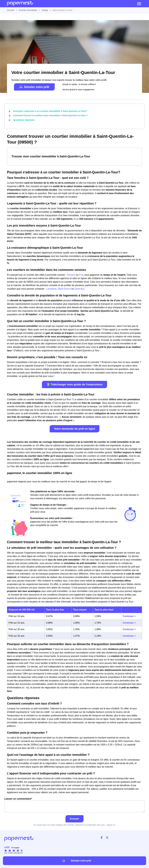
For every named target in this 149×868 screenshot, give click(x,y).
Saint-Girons (64, 288)
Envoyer (74, 818)
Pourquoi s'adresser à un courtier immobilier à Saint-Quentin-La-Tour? (47, 111)
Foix (81, 274)
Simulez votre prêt (34, 87)
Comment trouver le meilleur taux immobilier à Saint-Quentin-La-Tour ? (48, 115)
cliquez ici (111, 824)
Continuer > (129, 615)
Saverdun (80, 288)
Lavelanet (51, 288)
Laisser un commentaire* (74, 804)
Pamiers (71, 274)
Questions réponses (23, 119)
